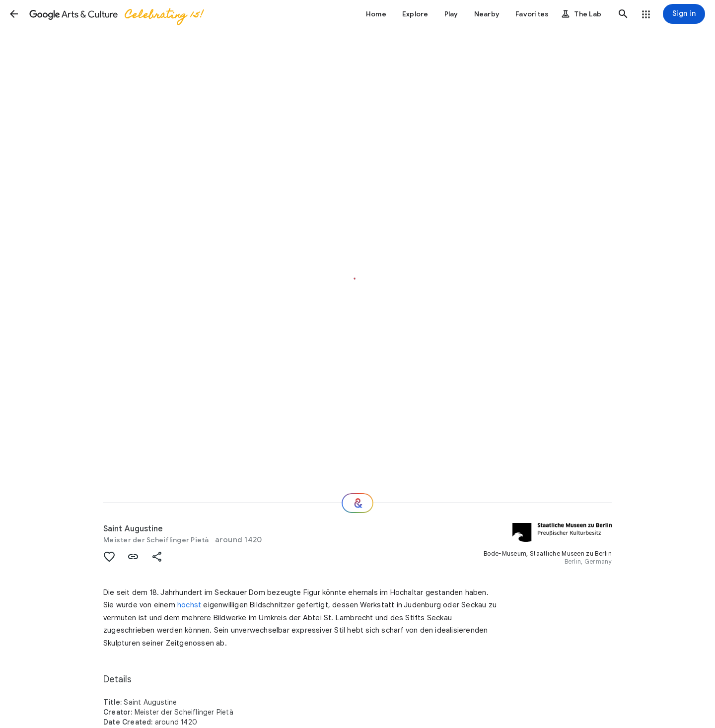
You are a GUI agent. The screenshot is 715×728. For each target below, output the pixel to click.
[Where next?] (357, 503)
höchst (189, 605)
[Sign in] (684, 14)
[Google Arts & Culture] (116, 14)
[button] (14, 14)
